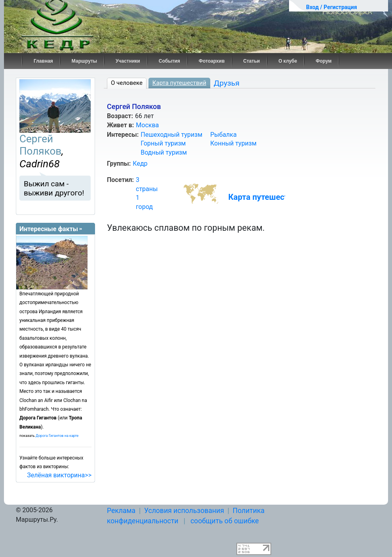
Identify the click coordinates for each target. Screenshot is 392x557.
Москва (147, 125)
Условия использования (184, 511)
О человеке (127, 83)
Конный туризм (233, 143)
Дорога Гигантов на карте (57, 436)
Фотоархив (212, 61)
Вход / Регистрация (332, 7)
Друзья (227, 83)
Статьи (251, 61)
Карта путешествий (179, 83)
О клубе (288, 61)
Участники (128, 61)
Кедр (140, 164)
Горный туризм (163, 143)
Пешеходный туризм (171, 135)
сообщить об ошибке (225, 521)
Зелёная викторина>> (59, 475)
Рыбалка (224, 135)
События (169, 61)
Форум (323, 61)
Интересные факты (49, 229)
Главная (43, 61)
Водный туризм (164, 152)
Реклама (121, 511)
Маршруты (84, 61)
